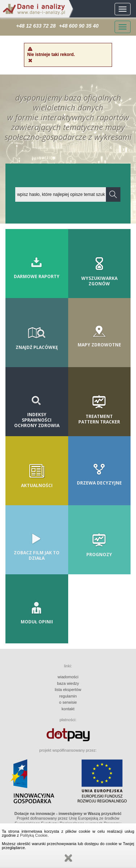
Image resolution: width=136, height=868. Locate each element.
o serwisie (68, 702)
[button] (113, 194)
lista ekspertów (68, 690)
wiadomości (68, 677)
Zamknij (68, 858)
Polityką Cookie (34, 835)
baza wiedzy (68, 683)
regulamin (68, 696)
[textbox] (61, 194)
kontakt (68, 709)
